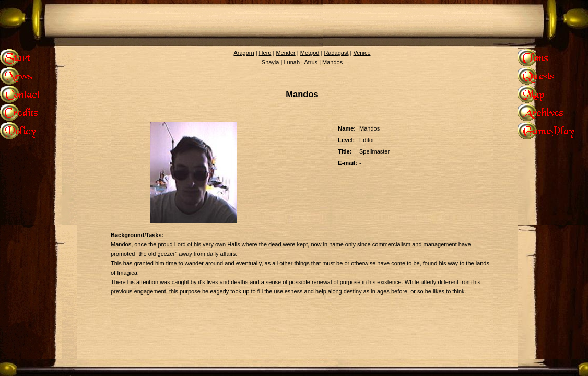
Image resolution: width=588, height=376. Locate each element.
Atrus (311, 62)
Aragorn (244, 53)
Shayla (271, 62)
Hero (265, 53)
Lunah (292, 62)
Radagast (336, 53)
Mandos (332, 62)
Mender (285, 53)
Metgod (310, 53)
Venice (362, 53)
